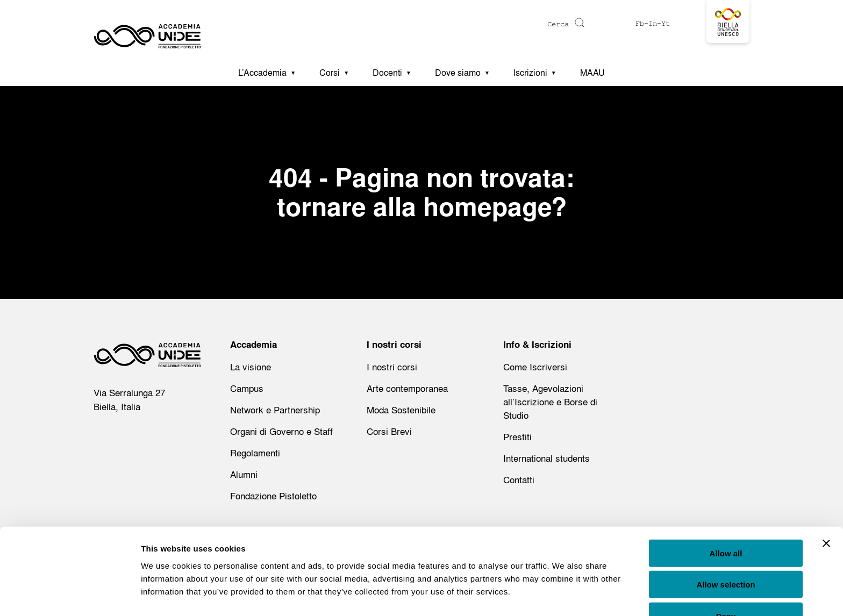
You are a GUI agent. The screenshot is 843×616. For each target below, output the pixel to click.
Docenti (387, 73)
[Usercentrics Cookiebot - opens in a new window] (70, 595)
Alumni (244, 474)
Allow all (726, 522)
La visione (251, 367)
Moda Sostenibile (401, 410)
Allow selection (726, 553)
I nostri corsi (392, 367)
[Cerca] (578, 23)
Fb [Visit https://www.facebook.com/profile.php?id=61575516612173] (640, 24)
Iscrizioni (530, 73)
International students (546, 458)
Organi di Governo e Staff (281, 431)
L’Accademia (262, 73)
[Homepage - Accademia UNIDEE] (147, 30)
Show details (564, 595)
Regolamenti (255, 453)
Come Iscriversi (535, 367)
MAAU (592, 73)
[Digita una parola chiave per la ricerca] (518, 24)
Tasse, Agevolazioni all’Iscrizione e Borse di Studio (550, 402)
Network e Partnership (275, 410)
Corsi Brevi (389, 431)
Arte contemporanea (407, 388)
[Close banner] (826, 512)
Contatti (519, 480)
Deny (726, 585)
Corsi (330, 73)
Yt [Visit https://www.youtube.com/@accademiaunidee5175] (666, 24)
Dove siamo (458, 73)
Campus (247, 388)
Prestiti (517, 437)
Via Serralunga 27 (129, 393)
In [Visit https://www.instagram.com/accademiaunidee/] (653, 24)
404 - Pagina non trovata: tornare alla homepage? (421, 192)
